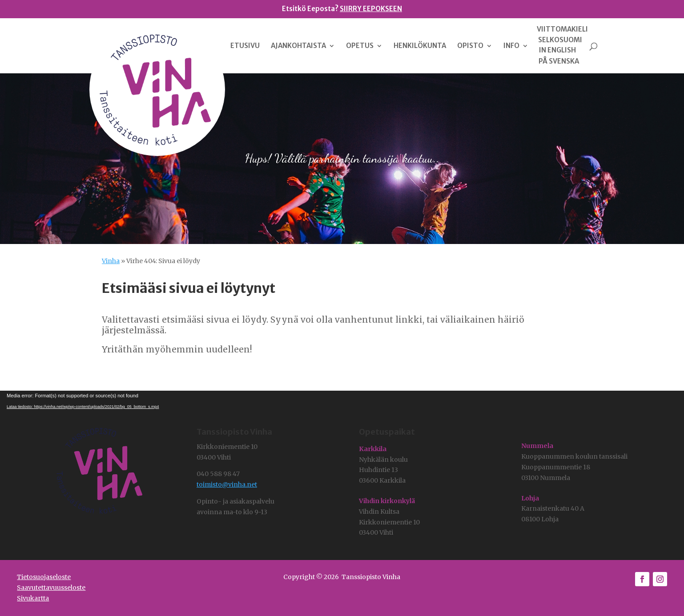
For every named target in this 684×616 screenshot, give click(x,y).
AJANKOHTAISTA (298, 46)
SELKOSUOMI (560, 40)
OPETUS (360, 46)
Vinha (111, 261)
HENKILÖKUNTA (420, 46)
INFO (511, 46)
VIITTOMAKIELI (562, 29)
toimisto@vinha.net (227, 484)
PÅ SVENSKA (559, 61)
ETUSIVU (245, 46)
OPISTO (470, 46)
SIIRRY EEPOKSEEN (371, 9)
